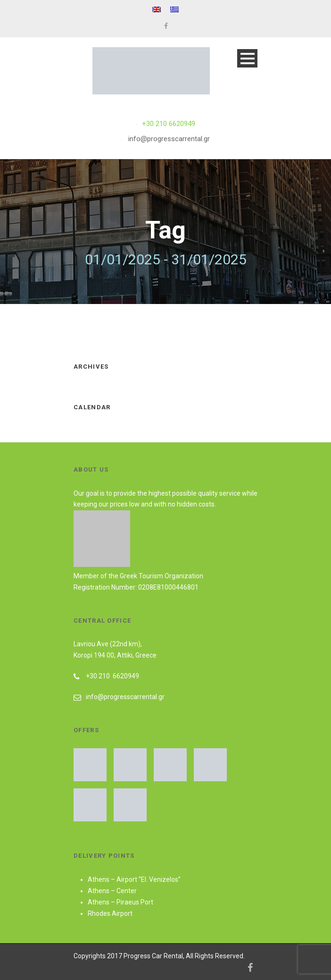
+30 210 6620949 (169, 124)
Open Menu (247, 58)
